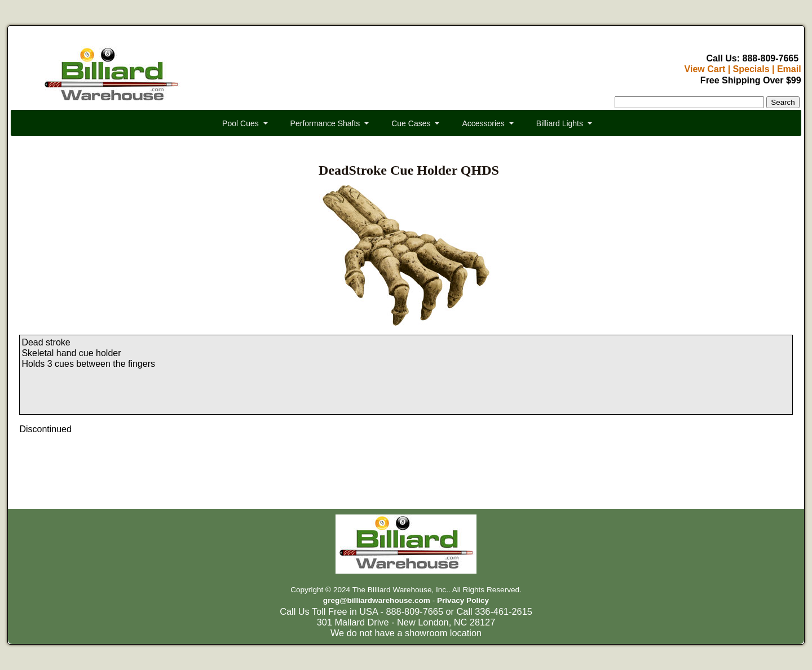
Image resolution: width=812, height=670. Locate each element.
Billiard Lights (560, 123)
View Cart (705, 69)
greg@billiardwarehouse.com (377, 600)
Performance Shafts (325, 123)
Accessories (483, 123)
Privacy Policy (463, 600)
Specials (751, 69)
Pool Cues (240, 123)
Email (789, 69)
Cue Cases (411, 123)
